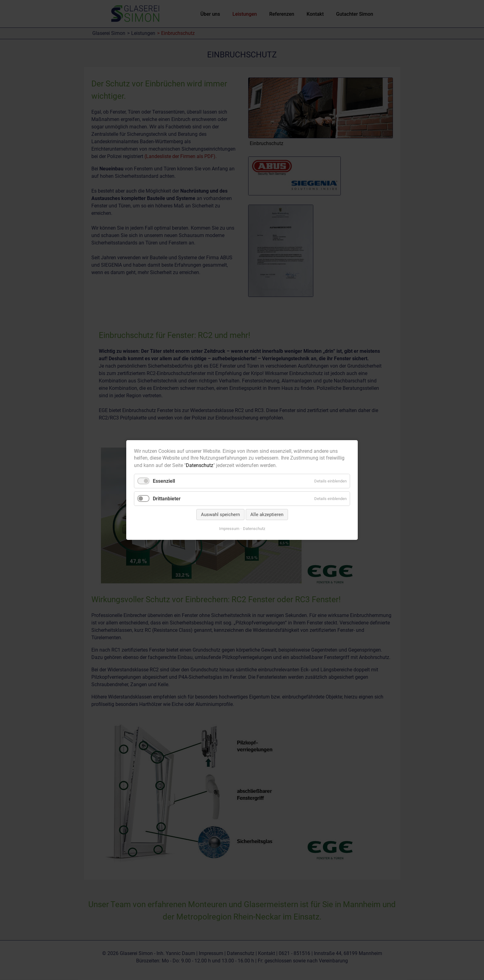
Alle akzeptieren (267, 515)
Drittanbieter (167, 499)
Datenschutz (200, 465)
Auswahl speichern (220, 515)
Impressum (229, 529)
